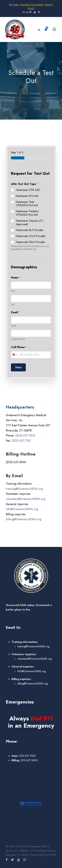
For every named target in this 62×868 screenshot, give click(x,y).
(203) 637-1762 (21, 441)
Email (14, 326)
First (13, 291)
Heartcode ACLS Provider (31, 236)
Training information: (19, 484)
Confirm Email (18, 339)
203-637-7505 (27, 756)
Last (13, 304)
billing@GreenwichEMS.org (23, 519)
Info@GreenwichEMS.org (22, 509)
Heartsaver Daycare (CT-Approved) (30, 223)
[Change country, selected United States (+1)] (15, 355)
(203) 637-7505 (25, 435)
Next (18, 367)
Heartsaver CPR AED (28, 190)
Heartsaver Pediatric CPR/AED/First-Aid (27, 213)
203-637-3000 (29, 760)
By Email (14, 476)
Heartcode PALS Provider (31, 242)
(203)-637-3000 (16, 462)
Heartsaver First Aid (27, 196)
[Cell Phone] (31, 355)
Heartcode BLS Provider (30, 230)
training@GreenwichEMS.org (24, 489)
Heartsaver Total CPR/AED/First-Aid (27, 204)
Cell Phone (19, 347)
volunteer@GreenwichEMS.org (25, 499)
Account (26, 12)
